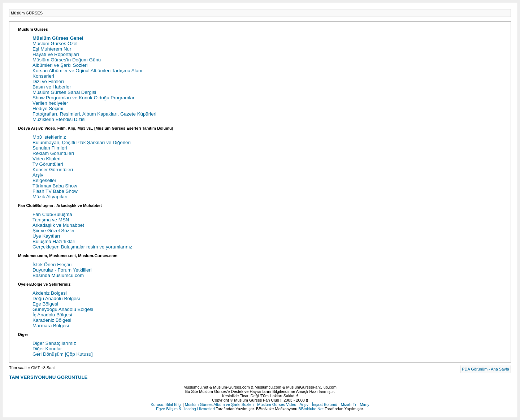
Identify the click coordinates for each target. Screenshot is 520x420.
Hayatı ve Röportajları (56, 54)
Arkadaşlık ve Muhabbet (58, 225)
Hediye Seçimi (48, 109)
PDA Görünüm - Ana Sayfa (486, 369)
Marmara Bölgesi (51, 326)
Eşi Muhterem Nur (52, 49)
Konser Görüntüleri (53, 170)
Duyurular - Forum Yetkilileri (62, 270)
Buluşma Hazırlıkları (54, 241)
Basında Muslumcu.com (58, 275)
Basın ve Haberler (52, 87)
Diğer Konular (47, 349)
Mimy (365, 404)
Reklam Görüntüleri (53, 153)
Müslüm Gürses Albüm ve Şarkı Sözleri (219, 404)
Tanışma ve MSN (51, 220)
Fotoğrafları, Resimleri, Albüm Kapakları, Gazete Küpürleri (94, 114)
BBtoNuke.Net (311, 409)
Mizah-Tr (349, 404)
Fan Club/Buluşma (52, 214)
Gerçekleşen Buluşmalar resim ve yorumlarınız (82, 247)
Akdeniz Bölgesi (50, 293)
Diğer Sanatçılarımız (54, 343)
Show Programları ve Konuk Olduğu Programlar (83, 98)
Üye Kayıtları (46, 236)
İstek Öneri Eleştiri (52, 265)
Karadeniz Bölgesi (52, 320)
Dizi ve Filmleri (48, 81)
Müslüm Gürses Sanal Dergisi (64, 92)
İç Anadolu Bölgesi (52, 315)
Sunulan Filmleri (50, 148)
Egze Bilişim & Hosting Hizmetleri (185, 409)
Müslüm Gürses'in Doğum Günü (67, 60)
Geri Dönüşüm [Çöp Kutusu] (63, 354)
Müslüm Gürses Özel (55, 44)
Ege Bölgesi (45, 304)
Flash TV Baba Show (55, 191)
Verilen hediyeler (50, 103)
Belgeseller (44, 180)
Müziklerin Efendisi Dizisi (59, 119)
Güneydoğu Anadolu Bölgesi (63, 309)
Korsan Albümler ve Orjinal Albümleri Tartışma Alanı (87, 71)
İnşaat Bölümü (325, 404)
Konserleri (43, 76)
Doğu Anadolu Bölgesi (56, 298)
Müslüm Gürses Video (277, 404)
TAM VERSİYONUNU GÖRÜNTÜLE (48, 377)
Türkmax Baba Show (55, 186)
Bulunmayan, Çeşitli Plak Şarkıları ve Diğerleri (82, 142)
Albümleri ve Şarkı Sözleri (60, 65)
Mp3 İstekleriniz (49, 137)
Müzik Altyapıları (50, 197)
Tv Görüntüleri (48, 164)
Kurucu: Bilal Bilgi (166, 404)
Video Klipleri (47, 159)
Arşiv (38, 175)
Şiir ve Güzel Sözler (54, 231)
